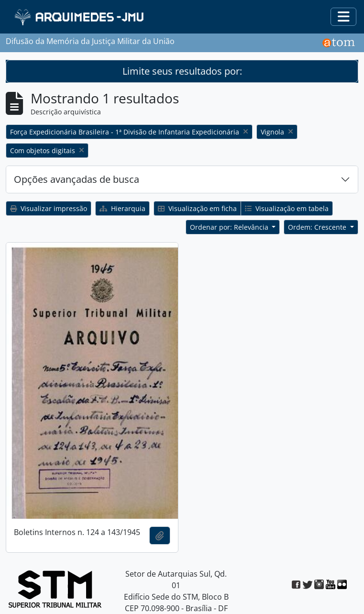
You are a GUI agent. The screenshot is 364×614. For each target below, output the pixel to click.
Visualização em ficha (197, 208)
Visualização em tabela (287, 208)
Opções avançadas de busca (77, 179)
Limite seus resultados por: (182, 71)
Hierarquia (122, 208)
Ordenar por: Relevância (230, 227)
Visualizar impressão (49, 208)
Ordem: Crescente (318, 227)
